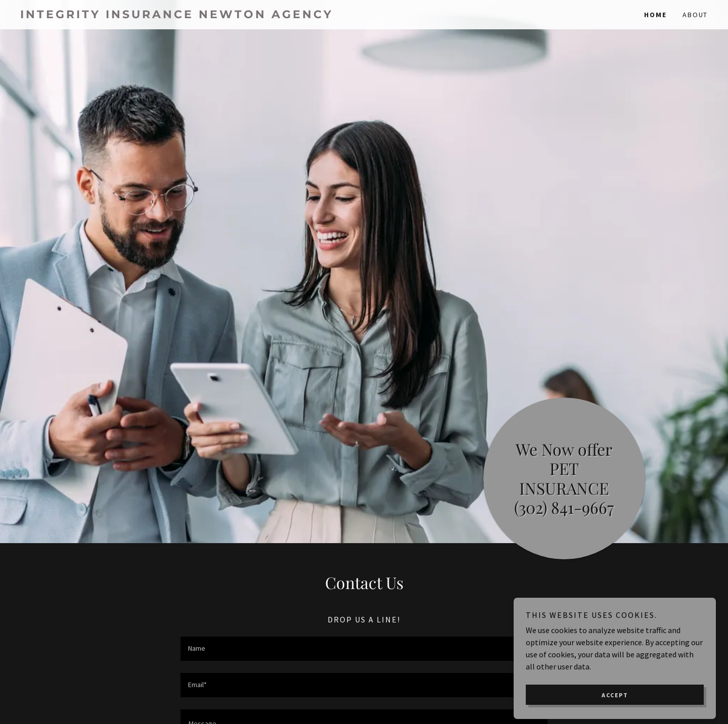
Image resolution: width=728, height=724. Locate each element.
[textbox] (364, 649)
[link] (192, 15)
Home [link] (655, 15)
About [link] (695, 15)
